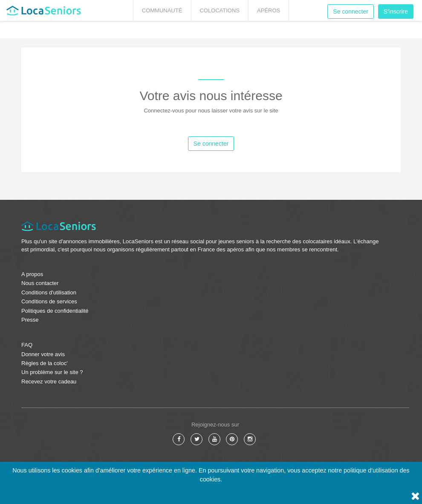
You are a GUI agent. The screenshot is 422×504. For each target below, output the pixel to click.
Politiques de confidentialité (55, 311)
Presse (30, 320)
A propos (32, 274)
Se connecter (351, 12)
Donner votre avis (43, 354)
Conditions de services (49, 301)
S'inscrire (396, 12)
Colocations (220, 10)
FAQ (27, 345)
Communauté (162, 10)
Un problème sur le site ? (52, 372)
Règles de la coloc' (45, 363)
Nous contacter (40, 283)
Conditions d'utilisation (49, 292)
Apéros (269, 10)
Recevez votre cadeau (49, 382)
